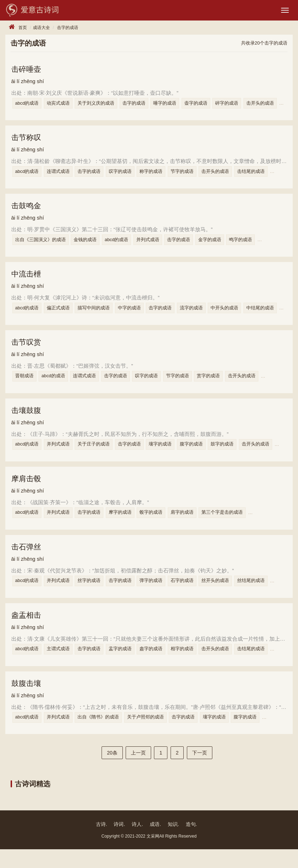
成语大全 (41, 29)
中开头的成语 (239, 315)
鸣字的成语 (255, 245)
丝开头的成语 (229, 595)
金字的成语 (222, 245)
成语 (155, 843)
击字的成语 (68, 29)
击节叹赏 (28, 351)
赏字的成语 (222, 385)
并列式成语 (156, 245)
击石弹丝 (28, 561)
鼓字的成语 (236, 455)
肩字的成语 (194, 525)
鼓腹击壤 (28, 700)
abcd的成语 (29, 106)
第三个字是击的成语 (236, 525)
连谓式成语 (62, 176)
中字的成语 (137, 315)
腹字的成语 (203, 455)
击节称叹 (28, 141)
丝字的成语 (95, 595)
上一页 (138, 771)
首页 (23, 29)
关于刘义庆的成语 (102, 106)
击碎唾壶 (28, 71)
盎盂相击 (28, 630)
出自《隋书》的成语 (105, 735)
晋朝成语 (27, 385)
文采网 (153, 855)
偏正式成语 (62, 315)
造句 (191, 843)
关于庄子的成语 (100, 455)
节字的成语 (194, 176)
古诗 (101, 843)
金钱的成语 (89, 245)
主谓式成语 (62, 665)
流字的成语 (203, 315)
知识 (173, 843)
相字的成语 (194, 665)
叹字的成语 (128, 176)
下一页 (200, 771)
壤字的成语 (170, 455)
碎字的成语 (241, 106)
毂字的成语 (161, 525)
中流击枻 (28, 281)
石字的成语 (194, 595)
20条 (112, 771)
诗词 (119, 843)
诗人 (137, 843)
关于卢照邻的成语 (154, 735)
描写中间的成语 (100, 315)
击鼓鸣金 (28, 211)
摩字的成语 (128, 525)
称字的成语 (161, 176)
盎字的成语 (161, 665)
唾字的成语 (175, 106)
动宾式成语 (62, 106)
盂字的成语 (128, 665)
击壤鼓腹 (28, 421)
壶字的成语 (208, 106)
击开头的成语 (229, 176)
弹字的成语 (161, 595)
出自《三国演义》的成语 (43, 245)
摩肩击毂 (28, 491)
